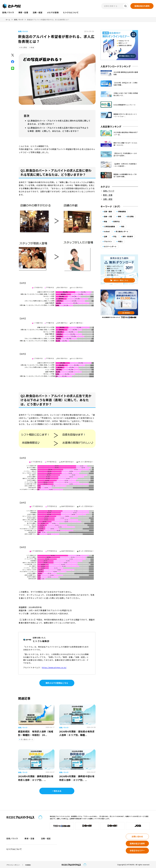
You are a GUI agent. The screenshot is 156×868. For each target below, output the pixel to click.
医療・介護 (108, 216)
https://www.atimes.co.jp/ (54, 667)
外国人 (120, 241)
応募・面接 (108, 211)
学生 (115, 236)
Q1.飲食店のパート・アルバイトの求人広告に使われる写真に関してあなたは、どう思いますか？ (59, 122)
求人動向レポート (122, 231)
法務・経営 (108, 199)
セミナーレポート (110, 246)
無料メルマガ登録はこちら (57, 682)
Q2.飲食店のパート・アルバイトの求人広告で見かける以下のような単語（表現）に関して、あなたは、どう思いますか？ (58, 129)
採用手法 (116, 221)
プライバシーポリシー (13, 864)
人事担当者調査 (109, 226)
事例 (120, 216)
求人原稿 (24, 47)
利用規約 (28, 864)
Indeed (107, 231)
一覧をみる (57, 790)
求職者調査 (122, 211)
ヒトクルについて (14, 848)
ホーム (8, 20)
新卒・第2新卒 (128, 236)
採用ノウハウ (19, 20)
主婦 (106, 236)
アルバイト (108, 241)
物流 (123, 226)
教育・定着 (108, 195)
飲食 (32, 47)
